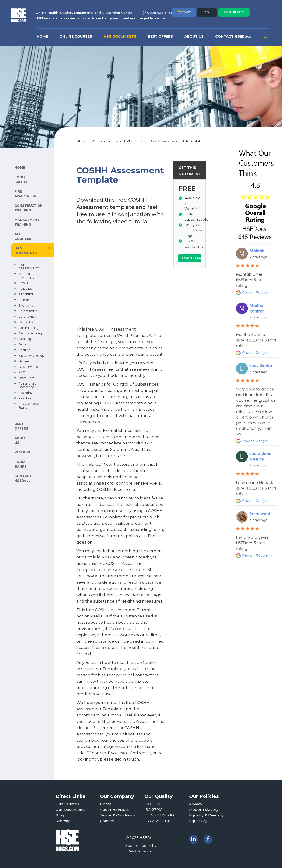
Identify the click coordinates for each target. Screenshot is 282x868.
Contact (107, 821)
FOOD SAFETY (21, 179)
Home (106, 804)
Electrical (25, 350)
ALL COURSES (23, 236)
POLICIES (25, 289)
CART (184, 12)
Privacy (196, 804)
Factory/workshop (31, 356)
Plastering (26, 393)
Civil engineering (30, 333)
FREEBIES (26, 294)
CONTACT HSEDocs (233, 36)
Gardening (26, 361)
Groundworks (28, 367)
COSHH (24, 283)
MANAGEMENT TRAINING (27, 222)
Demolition (26, 344)
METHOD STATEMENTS (28, 276)
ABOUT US (194, 36)
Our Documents (70, 810)
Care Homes (27, 317)
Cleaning (25, 339)
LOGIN (207, 12)
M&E (22, 372)
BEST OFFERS (160, 36)
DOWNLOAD (190, 258)
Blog (60, 815)
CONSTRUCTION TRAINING (29, 208)
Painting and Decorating (28, 385)
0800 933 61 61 (159, 13)
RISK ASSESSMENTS (29, 267)
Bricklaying (26, 305)
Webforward (141, 851)
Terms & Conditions (118, 815)
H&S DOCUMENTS (120, 36)
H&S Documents (103, 141)
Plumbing (26, 398)
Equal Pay (198, 821)
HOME (42, 36)
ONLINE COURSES (76, 36)
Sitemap (63, 821)
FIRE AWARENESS (25, 194)
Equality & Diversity (206, 815)
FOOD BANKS (21, 464)
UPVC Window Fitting (29, 406)
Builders (24, 300)
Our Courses (67, 804)
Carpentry (26, 322)
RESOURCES (25, 452)
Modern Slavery (204, 810)
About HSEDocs (115, 810)
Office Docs (26, 378)
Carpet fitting (28, 311)
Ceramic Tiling (28, 328)
